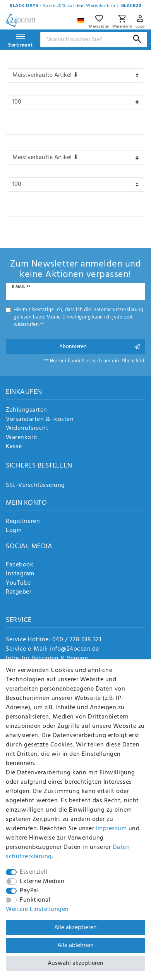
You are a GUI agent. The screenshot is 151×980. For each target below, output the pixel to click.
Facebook (20, 565)
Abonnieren (100, 347)
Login (14, 531)
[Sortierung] (75, 75)
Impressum (112, 829)
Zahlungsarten (27, 410)
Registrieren (23, 522)
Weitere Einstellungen (37, 909)
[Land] (82, 18)
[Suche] (137, 39)
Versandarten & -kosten (40, 420)
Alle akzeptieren (75, 928)
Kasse (14, 447)
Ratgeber (19, 592)
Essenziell (33, 872)
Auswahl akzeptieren (75, 963)
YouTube (18, 583)
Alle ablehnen (75, 945)
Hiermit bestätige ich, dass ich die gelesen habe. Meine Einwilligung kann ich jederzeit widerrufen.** (78, 317)
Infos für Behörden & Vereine (47, 658)
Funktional (35, 900)
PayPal (29, 891)
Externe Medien (42, 881)
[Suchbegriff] (94, 40)
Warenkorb (21, 438)
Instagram (20, 574)
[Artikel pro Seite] (75, 102)
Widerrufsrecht (27, 429)
